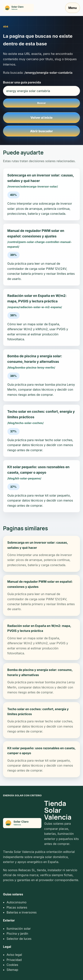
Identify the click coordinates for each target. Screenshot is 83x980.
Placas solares (17, 907)
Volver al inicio (42, 118)
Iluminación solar (19, 929)
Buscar (41, 103)
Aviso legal (14, 955)
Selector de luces (19, 939)
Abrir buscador (41, 131)
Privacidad (14, 960)
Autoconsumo (16, 902)
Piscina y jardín (17, 934)
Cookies (12, 965)
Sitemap (12, 970)
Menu (73, 8)
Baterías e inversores (21, 912)
